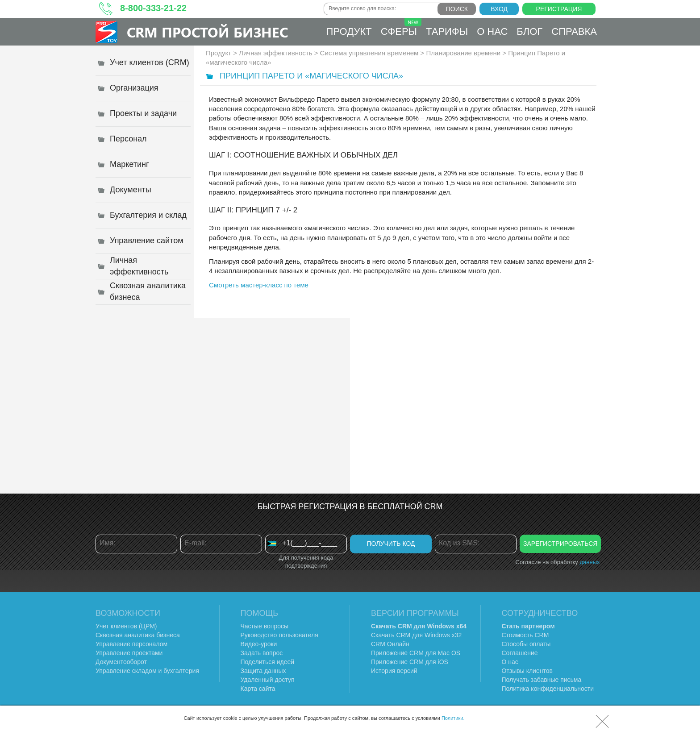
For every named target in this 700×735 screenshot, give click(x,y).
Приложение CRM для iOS (410, 662)
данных (590, 562)
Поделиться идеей (268, 662)
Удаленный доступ (268, 680)
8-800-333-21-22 (153, 8)
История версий (394, 671)
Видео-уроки (259, 644)
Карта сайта (258, 689)
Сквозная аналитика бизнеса (138, 635)
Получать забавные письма (542, 680)
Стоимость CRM (525, 635)
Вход (499, 9)
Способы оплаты (526, 644)
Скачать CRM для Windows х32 (416, 635)
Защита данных (263, 671)
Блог (529, 31)
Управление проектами (129, 653)
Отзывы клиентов (527, 671)
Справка (574, 31)
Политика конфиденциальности (548, 689)
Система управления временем (370, 53)
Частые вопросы (265, 626)
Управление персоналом (131, 644)
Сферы (401, 28)
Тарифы (447, 31)
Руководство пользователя (279, 635)
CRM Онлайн (390, 644)
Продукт (349, 31)
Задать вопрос (262, 653)
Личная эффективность (277, 53)
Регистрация (559, 9)
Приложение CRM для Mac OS (416, 653)
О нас (492, 31)
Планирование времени (465, 53)
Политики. (453, 718)
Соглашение (520, 653)
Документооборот (121, 662)
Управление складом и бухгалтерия (147, 671)
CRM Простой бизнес (207, 32)
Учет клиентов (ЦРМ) (126, 626)
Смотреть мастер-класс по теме (259, 285)
